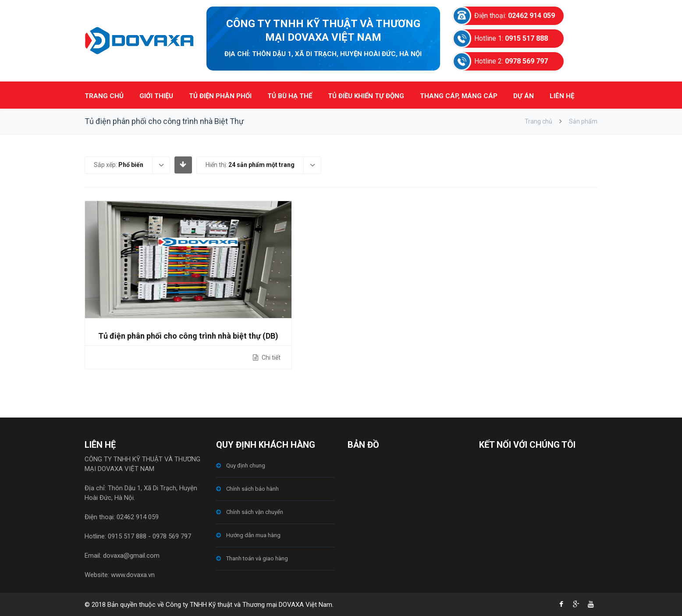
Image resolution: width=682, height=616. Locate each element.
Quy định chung (246, 466)
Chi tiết (270, 358)
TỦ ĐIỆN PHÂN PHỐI (220, 96)
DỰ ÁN (524, 96)
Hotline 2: (511, 61)
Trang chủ (538, 121)
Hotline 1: (511, 38)
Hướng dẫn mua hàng (253, 535)
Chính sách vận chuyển (255, 512)
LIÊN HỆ (562, 96)
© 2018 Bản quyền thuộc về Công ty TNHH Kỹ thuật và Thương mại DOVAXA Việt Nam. (209, 605)
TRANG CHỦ (104, 96)
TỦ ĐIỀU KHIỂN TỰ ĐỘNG (366, 96)
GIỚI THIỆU (156, 96)
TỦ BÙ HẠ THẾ (290, 96)
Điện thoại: (515, 16)
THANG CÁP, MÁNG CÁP (459, 96)
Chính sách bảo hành (252, 489)
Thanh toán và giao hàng (257, 558)
